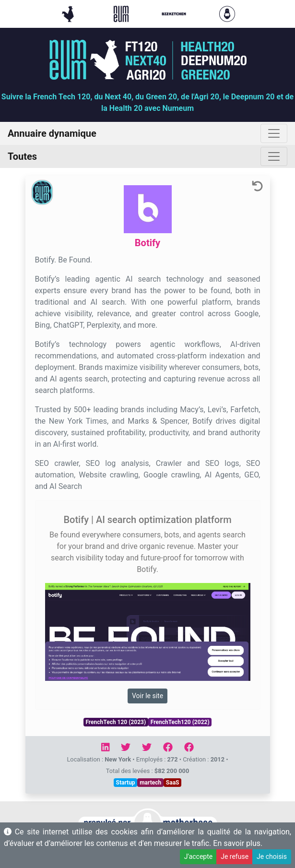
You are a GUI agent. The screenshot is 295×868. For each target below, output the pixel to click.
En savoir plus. (238, 843)
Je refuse (235, 856)
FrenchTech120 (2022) (180, 722)
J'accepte (198, 856)
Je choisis (272, 856)
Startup (126, 783)
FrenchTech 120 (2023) (116, 722)
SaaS (173, 783)
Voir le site (147, 696)
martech (150, 783)
